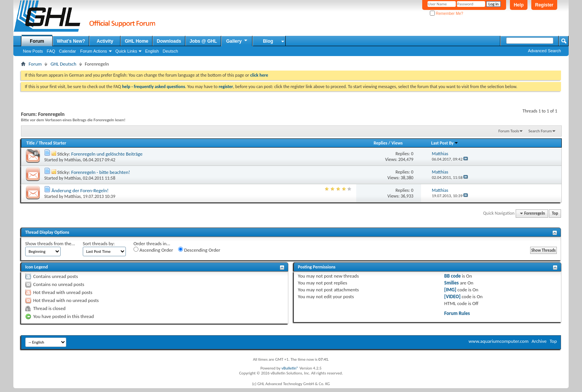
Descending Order (199, 250)
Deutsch (170, 51)
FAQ (51, 51)
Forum (37, 41)
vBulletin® (290, 368)
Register (544, 5)
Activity (105, 41)
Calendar (68, 51)
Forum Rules (457, 313)
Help (519, 5)
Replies (381, 143)
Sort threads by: (99, 243)
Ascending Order (153, 250)
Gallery (237, 41)
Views (397, 143)
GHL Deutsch (63, 64)
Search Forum (540, 131)
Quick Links (126, 51)
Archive (539, 341)
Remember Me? (446, 14)
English (152, 51)
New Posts (33, 51)
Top (555, 213)
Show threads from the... (50, 243)
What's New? (71, 41)
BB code (453, 276)
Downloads (169, 41)
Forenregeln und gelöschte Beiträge (107, 154)
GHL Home (137, 41)
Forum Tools (509, 131)
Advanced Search (544, 51)
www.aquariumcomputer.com (498, 341)
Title (31, 143)
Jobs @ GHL (203, 41)
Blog (268, 41)
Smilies (452, 283)
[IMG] (450, 290)
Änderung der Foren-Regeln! (80, 190)
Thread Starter (53, 143)
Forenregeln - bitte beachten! (101, 172)
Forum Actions (93, 51)
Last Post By (445, 143)
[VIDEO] (453, 296)
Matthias (73, 160)
